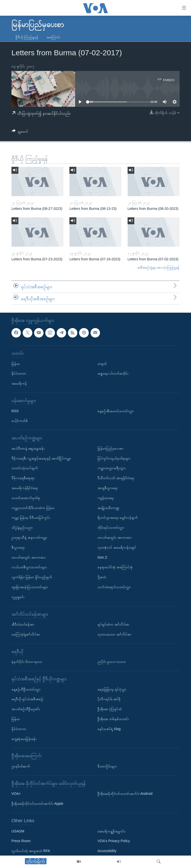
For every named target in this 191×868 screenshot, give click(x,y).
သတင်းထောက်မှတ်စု (26, 498)
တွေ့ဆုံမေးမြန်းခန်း (24, 739)
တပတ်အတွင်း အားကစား (28, 557)
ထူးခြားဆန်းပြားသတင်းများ (30, 587)
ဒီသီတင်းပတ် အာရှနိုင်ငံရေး (116, 478)
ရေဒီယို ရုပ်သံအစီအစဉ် (27, 699)
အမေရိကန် (19, 383)
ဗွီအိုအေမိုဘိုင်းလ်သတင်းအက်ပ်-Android (125, 794)
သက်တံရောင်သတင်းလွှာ (114, 587)
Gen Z (102, 557)
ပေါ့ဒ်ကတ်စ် (20, 421)
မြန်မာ (16, 364)
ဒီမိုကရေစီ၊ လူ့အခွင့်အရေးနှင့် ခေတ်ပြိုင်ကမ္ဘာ (41, 458)
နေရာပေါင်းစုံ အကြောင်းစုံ (115, 567)
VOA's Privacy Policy (114, 841)
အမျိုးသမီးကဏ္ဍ (108, 508)
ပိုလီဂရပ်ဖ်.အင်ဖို (109, 699)
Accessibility (107, 851)
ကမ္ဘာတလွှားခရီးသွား (112, 468)
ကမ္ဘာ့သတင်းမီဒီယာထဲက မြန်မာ (33, 508)
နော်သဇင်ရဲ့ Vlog (109, 729)
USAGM (18, 831)
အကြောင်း (53, 37)
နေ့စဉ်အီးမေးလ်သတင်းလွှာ (116, 411)
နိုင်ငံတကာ (19, 374)
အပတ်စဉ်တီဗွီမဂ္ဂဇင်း (26, 709)
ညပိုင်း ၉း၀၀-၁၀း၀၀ (112, 662)
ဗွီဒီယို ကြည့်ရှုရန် (27, 37)
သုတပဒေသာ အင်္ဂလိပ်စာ (114, 634)
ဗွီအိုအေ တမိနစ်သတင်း (113, 719)
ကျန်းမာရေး (106, 498)
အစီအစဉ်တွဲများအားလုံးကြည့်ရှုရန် (158, 267)
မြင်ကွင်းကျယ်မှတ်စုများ (114, 458)
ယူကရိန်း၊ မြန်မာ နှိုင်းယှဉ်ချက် (32, 577)
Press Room (21, 841)
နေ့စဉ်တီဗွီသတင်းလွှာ (26, 689)
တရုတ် (102, 364)
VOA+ (16, 794)
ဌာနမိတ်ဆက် (21, 766)
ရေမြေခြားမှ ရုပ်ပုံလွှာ (112, 689)
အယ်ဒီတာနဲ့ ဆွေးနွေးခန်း (28, 448)
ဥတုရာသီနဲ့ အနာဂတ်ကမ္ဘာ (29, 537)
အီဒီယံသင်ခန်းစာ (23, 624)
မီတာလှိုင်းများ (107, 766)
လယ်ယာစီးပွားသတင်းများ (29, 567)
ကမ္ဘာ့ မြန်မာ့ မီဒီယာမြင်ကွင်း (31, 518)
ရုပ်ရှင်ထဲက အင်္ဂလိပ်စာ (113, 624)
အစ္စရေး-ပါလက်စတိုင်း (113, 374)
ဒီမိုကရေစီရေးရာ (23, 478)
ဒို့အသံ (102, 577)
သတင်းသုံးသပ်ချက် (25, 468)
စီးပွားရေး (18, 547)
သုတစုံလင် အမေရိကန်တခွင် (117, 547)
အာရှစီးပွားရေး (108, 488)
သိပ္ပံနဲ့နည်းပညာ (22, 527)
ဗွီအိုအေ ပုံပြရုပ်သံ (110, 709)
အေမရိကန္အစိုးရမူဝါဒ (111, 831)
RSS (15, 411)
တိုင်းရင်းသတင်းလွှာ (111, 527)
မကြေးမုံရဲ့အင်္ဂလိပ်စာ (26, 634)
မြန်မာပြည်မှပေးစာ (110, 448)
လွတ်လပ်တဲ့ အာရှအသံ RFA (31, 851)
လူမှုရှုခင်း (18, 597)
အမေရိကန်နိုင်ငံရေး (25, 488)
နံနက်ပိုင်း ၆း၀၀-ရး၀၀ (27, 662)
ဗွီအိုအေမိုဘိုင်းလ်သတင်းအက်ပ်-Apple (37, 804)
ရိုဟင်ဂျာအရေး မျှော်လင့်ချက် (118, 518)
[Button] (20, 132)
